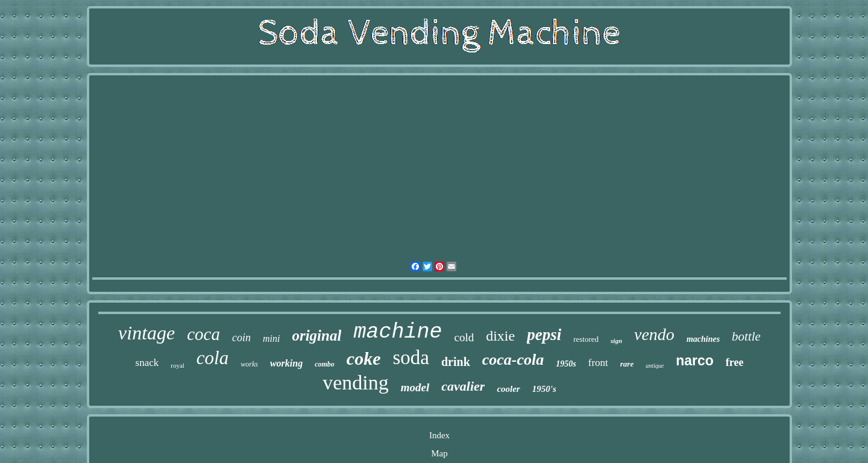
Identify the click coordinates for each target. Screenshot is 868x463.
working (286, 363)
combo (325, 364)
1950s (566, 364)
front (598, 363)
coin (241, 338)
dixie (500, 336)
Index (439, 435)
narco (695, 361)
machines (703, 339)
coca (203, 334)
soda (411, 357)
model (415, 387)
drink (456, 362)
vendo (654, 334)
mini (271, 339)
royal (178, 365)
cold (464, 337)
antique (655, 366)
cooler (508, 389)
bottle (746, 336)
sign (616, 341)
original (316, 335)
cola (212, 358)
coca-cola (513, 360)
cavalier (463, 386)
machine (398, 332)
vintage (146, 333)
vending (356, 383)
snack (147, 363)
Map (439, 453)
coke (364, 358)
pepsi (544, 335)
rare (627, 364)
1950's (544, 389)
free (735, 362)
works (249, 364)
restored (586, 339)
